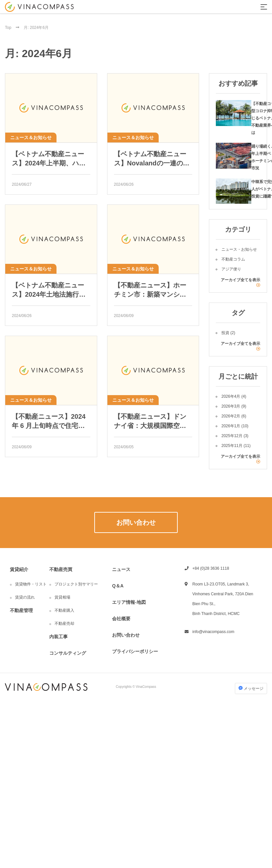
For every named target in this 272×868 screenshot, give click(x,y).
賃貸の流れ (25, 597)
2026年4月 (231, 396)
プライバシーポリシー (135, 651)
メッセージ (251, 688)
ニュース (121, 569)
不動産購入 (64, 610)
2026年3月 (231, 406)
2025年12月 (232, 436)
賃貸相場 (62, 597)
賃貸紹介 (19, 569)
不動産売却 (64, 624)
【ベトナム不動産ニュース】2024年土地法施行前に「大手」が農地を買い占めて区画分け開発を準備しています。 (49, 290)
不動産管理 (21, 610)
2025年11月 (232, 446)
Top (9, 28)
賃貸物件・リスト (31, 584)
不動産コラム (233, 259)
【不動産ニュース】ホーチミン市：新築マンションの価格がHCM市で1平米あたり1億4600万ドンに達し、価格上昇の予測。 (153, 290)
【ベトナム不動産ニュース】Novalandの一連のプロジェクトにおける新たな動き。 (152, 159)
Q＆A (118, 586)
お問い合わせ (126, 635)
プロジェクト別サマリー (76, 584)
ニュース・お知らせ (239, 249)
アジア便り (231, 269)
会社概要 (121, 619)
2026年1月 (231, 426)
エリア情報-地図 (129, 602)
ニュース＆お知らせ (31, 138)
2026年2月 (231, 416)
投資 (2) (228, 333)
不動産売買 (61, 569)
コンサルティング (68, 653)
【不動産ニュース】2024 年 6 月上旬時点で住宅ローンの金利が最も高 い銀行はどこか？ (49, 422)
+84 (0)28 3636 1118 (211, 568)
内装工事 (58, 637)
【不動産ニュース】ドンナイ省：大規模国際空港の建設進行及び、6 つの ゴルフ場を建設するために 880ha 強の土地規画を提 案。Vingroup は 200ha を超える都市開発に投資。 (151, 422)
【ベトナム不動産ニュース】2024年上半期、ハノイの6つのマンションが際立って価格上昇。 (50, 159)
